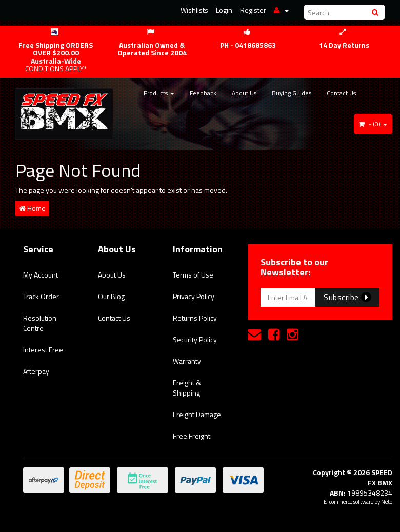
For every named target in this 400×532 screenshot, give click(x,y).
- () (373, 124)
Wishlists (194, 10)
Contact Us (341, 93)
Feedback (203, 93)
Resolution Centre (40, 323)
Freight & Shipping (187, 388)
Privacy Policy (194, 296)
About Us (244, 93)
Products (159, 93)
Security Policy (195, 339)
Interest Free (43, 350)
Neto (387, 502)
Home (32, 208)
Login (224, 10)
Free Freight (192, 436)
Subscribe (347, 297)
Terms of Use (193, 275)
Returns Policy (195, 318)
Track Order (41, 296)
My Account (41, 275)
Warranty (187, 361)
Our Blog (111, 296)
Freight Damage (197, 414)
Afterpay (36, 371)
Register (253, 10)
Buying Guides (292, 93)
